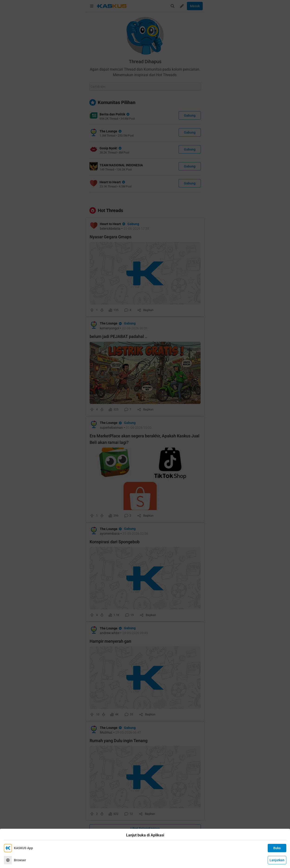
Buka (277, 848)
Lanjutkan (277, 860)
